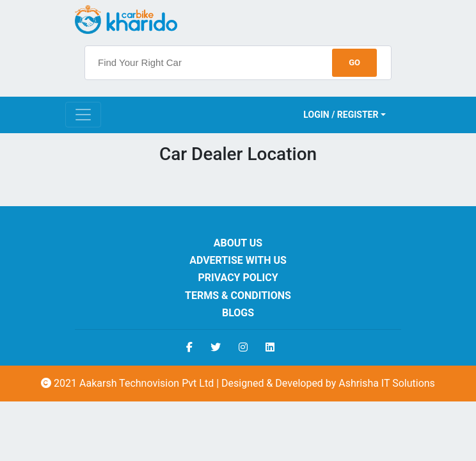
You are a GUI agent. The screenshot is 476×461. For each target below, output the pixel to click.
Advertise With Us (238, 260)
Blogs (238, 313)
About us (238, 243)
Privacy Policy (238, 278)
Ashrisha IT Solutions (387, 383)
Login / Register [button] (341, 115)
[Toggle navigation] (83, 115)
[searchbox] (238, 63)
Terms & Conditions (238, 295)
